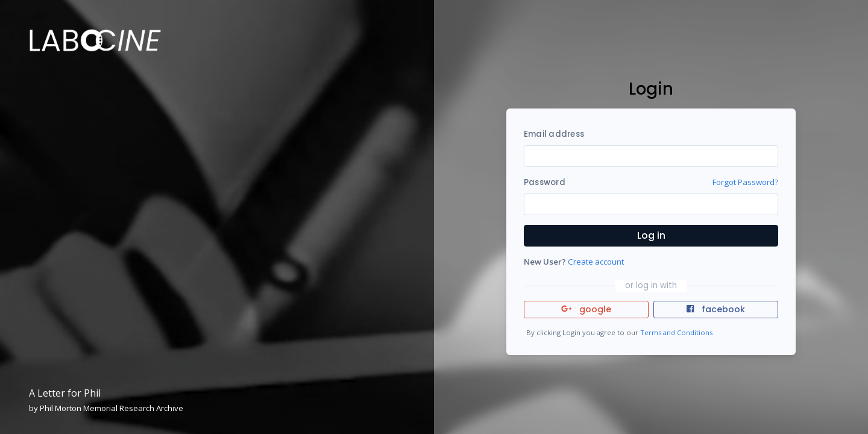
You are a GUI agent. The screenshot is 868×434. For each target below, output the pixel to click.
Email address (554, 134)
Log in (651, 235)
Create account (596, 262)
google (586, 309)
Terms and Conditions (676, 332)
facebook (715, 309)
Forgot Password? (745, 182)
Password (545, 182)
